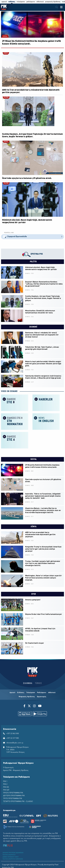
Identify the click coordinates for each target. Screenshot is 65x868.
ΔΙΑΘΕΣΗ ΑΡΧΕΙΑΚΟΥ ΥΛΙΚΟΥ (11, 857)
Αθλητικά (52, 693)
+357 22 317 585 (13, 738)
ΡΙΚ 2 (5, 784)
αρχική (4, 2)
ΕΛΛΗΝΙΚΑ (28, 683)
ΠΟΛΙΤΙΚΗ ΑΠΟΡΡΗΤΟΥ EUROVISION (13, 859)
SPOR (33, 594)
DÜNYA (6, 53)
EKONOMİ (33, 327)
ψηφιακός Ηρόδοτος (53, 2)
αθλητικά (40, 2)
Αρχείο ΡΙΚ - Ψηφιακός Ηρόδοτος (16, 770)
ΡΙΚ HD (6, 787)
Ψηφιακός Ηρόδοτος (27, 697)
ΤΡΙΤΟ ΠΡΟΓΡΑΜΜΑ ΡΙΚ (13, 799)
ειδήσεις (12, 2)
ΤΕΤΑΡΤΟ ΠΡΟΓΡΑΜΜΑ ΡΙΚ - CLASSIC (18, 801)
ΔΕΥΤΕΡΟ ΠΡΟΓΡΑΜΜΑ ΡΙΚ (14, 796)
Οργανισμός (42, 697)
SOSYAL (5, 36)
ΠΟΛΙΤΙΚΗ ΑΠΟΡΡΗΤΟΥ (9, 855)
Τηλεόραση (31, 693)
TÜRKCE (38, 683)
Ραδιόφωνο (42, 693)
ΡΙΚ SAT (6, 790)
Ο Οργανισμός (8, 768)
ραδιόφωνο (31, 2)
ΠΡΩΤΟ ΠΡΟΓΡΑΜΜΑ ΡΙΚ (13, 793)
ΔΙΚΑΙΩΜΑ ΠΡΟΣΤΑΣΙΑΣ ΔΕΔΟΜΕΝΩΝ (13, 853)
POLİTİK (6, 98)
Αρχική (12, 693)
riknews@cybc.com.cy (15, 743)
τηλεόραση (21, 2)
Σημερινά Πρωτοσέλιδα (32, 237)
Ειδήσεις (21, 693)
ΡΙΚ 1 (5, 781)
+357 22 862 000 (13, 734)
